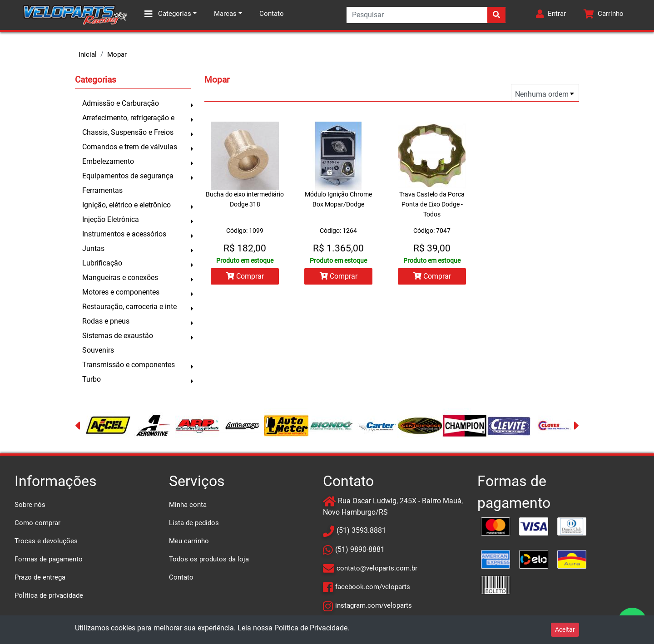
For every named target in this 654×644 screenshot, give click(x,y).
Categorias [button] (168, 14)
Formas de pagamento (49, 559)
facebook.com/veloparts (373, 587)
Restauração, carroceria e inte (129, 307)
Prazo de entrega (40, 577)
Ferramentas (102, 190)
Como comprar (37, 523)
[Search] (426, 15)
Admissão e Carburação (121, 103)
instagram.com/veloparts (374, 605)
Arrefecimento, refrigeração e (128, 118)
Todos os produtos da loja (209, 559)
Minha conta (188, 505)
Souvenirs (98, 350)
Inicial (88, 54)
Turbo (92, 379)
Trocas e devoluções (46, 541)
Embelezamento (108, 161)
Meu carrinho (189, 541)
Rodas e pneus (106, 321)
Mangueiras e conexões (120, 278)
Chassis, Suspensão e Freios (128, 132)
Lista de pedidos (194, 523)
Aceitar (565, 629)
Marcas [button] (225, 14)
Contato (272, 14)
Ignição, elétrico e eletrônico (126, 205)
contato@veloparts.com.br (377, 568)
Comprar (245, 276)
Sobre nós (30, 505)
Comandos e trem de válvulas (130, 147)
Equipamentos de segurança (128, 176)
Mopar (117, 54)
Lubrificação (102, 263)
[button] (551, 15)
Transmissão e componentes (129, 365)
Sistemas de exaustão (118, 336)
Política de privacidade (49, 595)
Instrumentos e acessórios (124, 234)
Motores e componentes (121, 292)
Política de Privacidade (311, 628)
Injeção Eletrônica (111, 219)
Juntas (93, 248)
